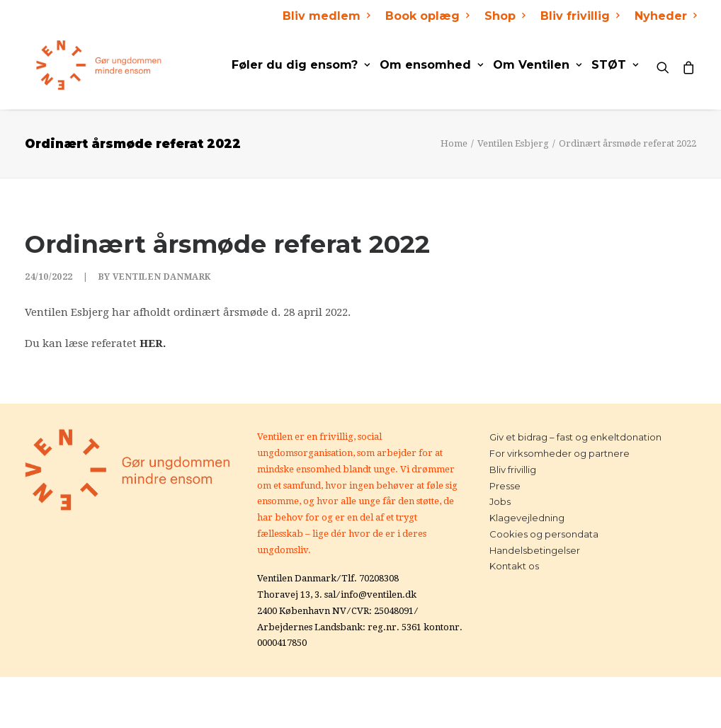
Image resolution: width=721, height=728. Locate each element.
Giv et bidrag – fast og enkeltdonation (575, 437)
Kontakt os (514, 566)
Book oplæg (427, 16)
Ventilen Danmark (162, 277)
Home (454, 143)
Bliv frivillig (580, 16)
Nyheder (665, 16)
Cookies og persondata (544, 534)
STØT (615, 65)
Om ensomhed (431, 65)
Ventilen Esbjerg (513, 143)
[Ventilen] (88, 65)
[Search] (666, 65)
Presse (505, 486)
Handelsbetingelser (535, 550)
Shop (505, 16)
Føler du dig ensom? (301, 65)
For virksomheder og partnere (560, 453)
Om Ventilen (537, 65)
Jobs (500, 501)
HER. (153, 343)
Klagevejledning (527, 518)
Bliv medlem (326, 16)
